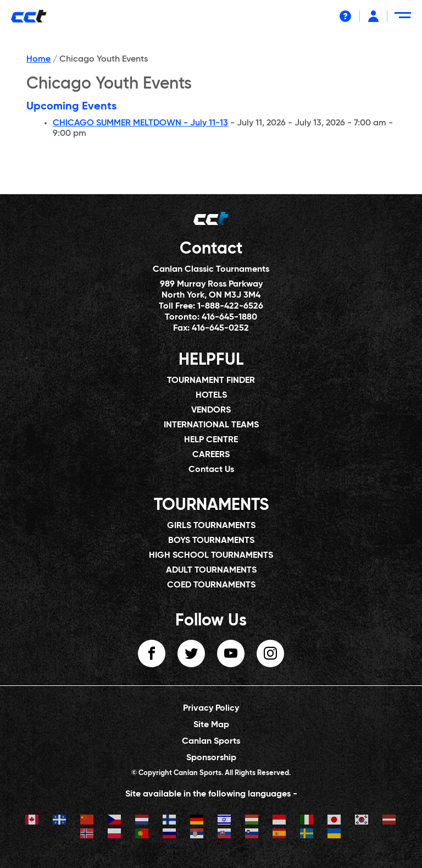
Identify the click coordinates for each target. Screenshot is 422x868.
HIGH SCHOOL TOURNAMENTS (211, 556)
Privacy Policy (211, 708)
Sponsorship (211, 758)
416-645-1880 (229, 317)
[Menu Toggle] (405, 20)
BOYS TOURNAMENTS (211, 541)
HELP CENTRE (211, 440)
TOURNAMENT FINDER (211, 381)
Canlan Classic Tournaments (211, 270)
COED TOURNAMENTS (211, 585)
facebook (152, 653)
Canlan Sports (211, 741)
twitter (191, 653)
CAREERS (211, 455)
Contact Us (211, 470)
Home (38, 59)
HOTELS (211, 395)
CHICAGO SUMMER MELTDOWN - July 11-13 (140, 123)
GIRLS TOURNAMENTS (211, 526)
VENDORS (211, 410)
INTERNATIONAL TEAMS (211, 425)
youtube (231, 653)
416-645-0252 (220, 328)
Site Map (211, 725)
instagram (270, 653)
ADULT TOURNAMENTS (211, 570)
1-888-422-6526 (230, 306)
